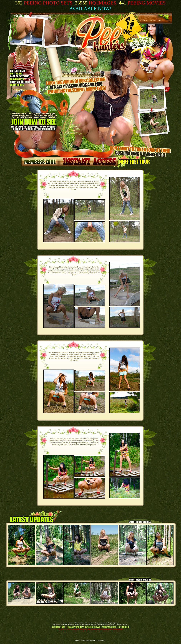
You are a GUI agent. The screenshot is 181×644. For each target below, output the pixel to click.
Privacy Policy (75, 627)
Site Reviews (92, 627)
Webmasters (109, 627)
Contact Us (59, 627)
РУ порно (123, 627)
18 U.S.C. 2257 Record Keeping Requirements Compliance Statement (91, 629)
